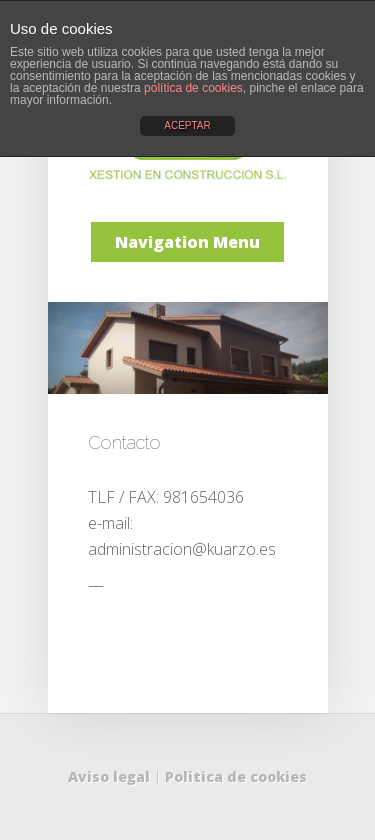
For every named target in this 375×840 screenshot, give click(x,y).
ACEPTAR (187, 125)
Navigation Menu (187, 242)
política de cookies (193, 88)
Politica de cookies (236, 776)
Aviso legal (109, 776)
